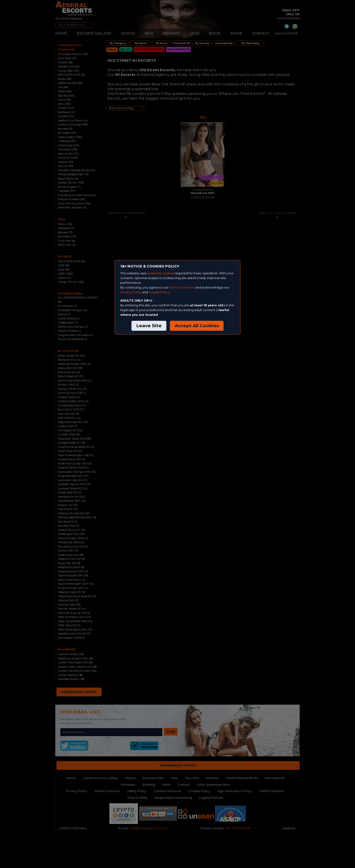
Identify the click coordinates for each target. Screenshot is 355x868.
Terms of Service (182, 287)
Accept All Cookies (197, 326)
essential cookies (161, 273)
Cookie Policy (159, 292)
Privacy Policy (131, 292)
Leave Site (149, 326)
